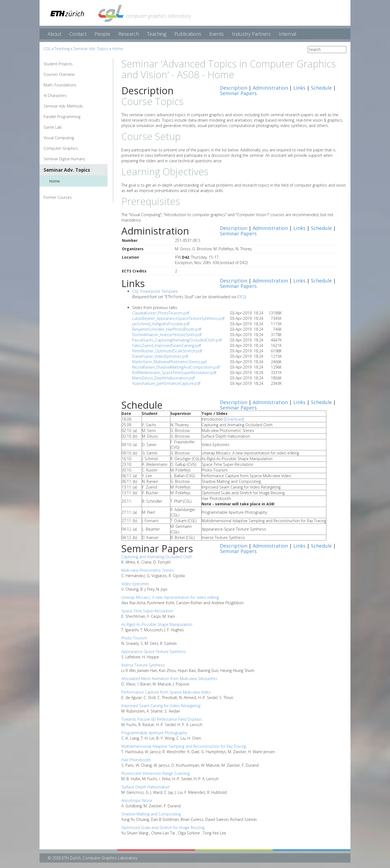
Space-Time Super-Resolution (147, 611)
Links (299, 88)
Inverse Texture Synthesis (143, 665)
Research (129, 34)
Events (217, 34)
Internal (288, 34)
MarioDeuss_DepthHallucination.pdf (163, 378)
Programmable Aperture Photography (154, 733)
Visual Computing (59, 138)
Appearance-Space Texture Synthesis (154, 651)
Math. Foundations (60, 85)
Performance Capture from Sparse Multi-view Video (166, 692)
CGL (47, 49)
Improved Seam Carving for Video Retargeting (161, 706)
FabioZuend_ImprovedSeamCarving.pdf (167, 345)
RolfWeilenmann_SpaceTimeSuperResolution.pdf (174, 373)
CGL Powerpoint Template (155, 291)
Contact (78, 34)
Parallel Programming (62, 117)
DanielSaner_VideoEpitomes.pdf (160, 356)
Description (234, 88)
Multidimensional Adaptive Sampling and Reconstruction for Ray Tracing (184, 746)
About (54, 34)
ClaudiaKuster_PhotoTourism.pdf (161, 313)
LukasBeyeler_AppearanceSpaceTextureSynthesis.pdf (178, 318)
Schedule (321, 88)
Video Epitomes (135, 584)
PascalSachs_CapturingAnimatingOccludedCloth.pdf (177, 340)
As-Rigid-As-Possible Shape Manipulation (157, 624)
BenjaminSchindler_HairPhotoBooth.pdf (167, 329)
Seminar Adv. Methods (63, 106)
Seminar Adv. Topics (91, 49)
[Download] (234, 419)
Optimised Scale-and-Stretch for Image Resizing (163, 828)
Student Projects (58, 64)
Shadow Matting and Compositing (151, 814)
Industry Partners (251, 34)
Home (118, 49)
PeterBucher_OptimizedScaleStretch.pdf (167, 351)
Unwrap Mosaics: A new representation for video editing (170, 597)
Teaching (157, 34)
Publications (188, 34)
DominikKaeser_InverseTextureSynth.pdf (167, 335)
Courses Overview (59, 74)
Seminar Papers (238, 93)
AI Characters (55, 95)
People (102, 34)
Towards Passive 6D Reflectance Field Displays (162, 719)
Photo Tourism (134, 638)
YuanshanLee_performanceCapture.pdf (166, 383)
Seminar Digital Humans (64, 159)
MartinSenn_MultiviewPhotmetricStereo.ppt (170, 362)
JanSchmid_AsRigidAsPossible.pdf (161, 324)
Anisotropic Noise (137, 800)
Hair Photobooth (136, 760)
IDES (241, 297)
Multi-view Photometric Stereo (148, 570)
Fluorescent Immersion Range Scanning (155, 773)
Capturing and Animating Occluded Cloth (157, 557)
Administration (270, 88)
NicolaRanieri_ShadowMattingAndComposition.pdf (176, 367)
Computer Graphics (61, 148)
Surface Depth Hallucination (146, 787)
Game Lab (53, 127)
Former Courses (58, 197)
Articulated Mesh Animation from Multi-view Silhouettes (169, 679)
